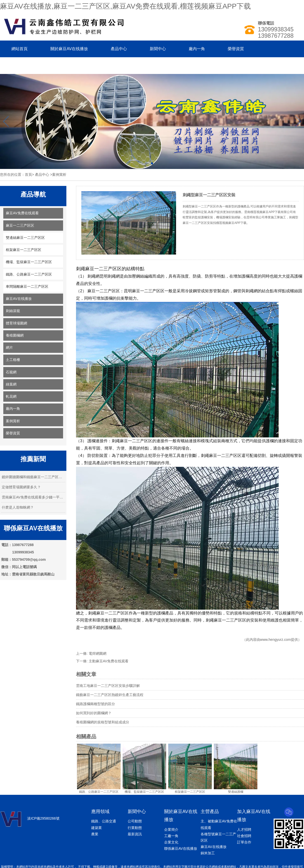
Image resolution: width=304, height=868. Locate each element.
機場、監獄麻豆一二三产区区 (29, 262)
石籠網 (11, 372)
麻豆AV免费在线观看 (22, 213)
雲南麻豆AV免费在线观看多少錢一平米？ (33, 497)
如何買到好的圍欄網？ (94, 713)
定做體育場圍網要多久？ (21, 487)
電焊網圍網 (98, 653)
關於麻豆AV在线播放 (69, 49)
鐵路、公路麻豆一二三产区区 (29, 274)
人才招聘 (244, 830)
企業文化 (171, 842)
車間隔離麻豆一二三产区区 (27, 286)
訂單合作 (244, 842)
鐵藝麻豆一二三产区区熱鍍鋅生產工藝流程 (110, 695)
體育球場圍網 (16, 323)
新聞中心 (158, 49)
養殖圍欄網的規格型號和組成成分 (103, 722)
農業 (95, 834)
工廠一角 (171, 836)
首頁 (28, 175)
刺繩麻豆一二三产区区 (99, 269)
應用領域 (100, 812)
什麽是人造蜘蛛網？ (18, 507)
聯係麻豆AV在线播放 (30, 65)
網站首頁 (20, 49)
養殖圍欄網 (15, 335)
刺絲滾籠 (13, 311)
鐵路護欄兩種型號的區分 (96, 704)
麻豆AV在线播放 (19, 299)
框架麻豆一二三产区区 (24, 250)
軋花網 (11, 396)
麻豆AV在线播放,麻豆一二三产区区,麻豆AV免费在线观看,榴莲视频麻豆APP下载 (125, 6)
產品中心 (119, 49)
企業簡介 (171, 830)
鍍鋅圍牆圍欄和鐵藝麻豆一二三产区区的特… (33, 477)
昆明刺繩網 (110, 276)
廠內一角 (197, 49)
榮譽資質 (236, 49)
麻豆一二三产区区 (20, 225)
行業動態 (135, 828)
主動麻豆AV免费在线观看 (109, 661)
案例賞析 (13, 421)
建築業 (97, 828)
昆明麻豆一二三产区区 (144, 291)
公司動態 (135, 821)
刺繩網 (93, 276)
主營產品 (210, 812)
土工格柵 (13, 360)
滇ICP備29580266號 (43, 818)
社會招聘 (244, 836)
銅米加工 (208, 853)
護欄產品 (165, 613)
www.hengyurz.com (275, 640)
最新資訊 (135, 834)
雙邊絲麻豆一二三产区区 (25, 238)
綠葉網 (11, 384)
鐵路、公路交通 (104, 821)
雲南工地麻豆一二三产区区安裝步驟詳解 (108, 686)
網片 (9, 348)
